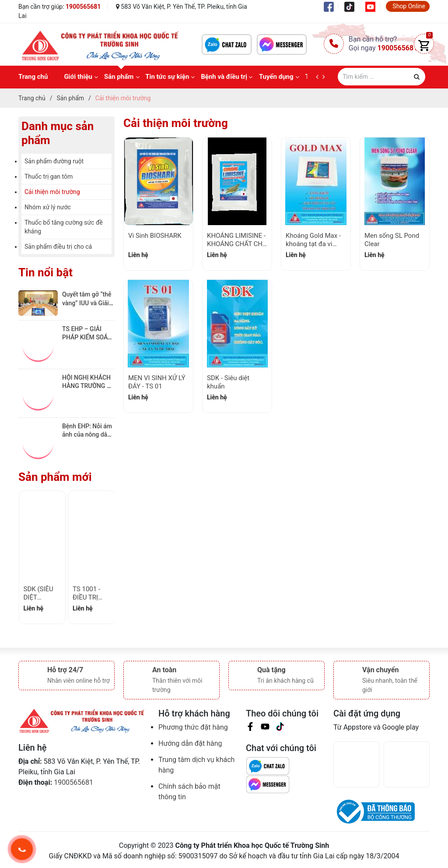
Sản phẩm (119, 77)
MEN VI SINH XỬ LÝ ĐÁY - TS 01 (157, 382)
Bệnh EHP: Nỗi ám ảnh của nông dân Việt (88, 435)
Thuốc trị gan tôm (49, 176)
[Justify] (417, 77)
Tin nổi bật (45, 272)
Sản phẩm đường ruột (54, 161)
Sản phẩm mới (55, 477)
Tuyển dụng (276, 77)
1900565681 (83, 7)
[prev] (319, 77)
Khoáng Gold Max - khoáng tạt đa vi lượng (313, 244)
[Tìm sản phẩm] (381, 77)
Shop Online (409, 6)
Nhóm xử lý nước (48, 207)
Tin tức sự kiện (167, 77)
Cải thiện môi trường (52, 192)
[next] (326, 77)
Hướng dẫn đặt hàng (190, 743)
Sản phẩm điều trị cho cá (58, 247)
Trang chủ (33, 77)
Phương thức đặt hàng (193, 727)
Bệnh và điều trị (224, 77)
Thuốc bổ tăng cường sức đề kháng (64, 227)
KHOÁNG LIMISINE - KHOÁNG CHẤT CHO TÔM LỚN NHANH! (237, 244)
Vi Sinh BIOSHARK (155, 236)
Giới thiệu (78, 77)
